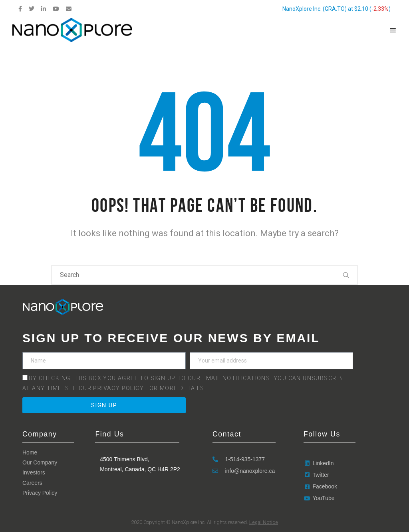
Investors (34, 472)
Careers (32, 483)
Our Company (40, 462)
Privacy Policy (119, 388)
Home (30, 452)
